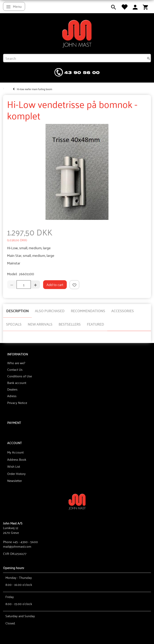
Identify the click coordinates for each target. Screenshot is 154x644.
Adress (12, 396)
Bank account (17, 383)
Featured (95, 324)
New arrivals (40, 324)
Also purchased (50, 311)
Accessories (123, 311)
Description (17, 311)
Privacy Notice (17, 403)
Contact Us (15, 369)
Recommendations (88, 311)
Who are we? (16, 363)
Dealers (12, 389)
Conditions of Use (20, 376)
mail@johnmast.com (17, 546)
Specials (14, 324)
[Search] (149, 58)
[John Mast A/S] (77, 501)
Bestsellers (70, 324)
